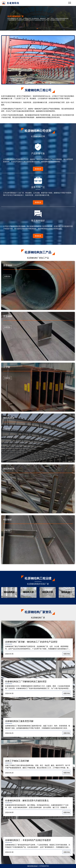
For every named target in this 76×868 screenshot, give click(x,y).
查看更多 (38, 169)
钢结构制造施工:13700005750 (38, 866)
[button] (37, 29)
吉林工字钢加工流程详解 (17, 761)
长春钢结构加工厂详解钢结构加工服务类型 (26, 681)
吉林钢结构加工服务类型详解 (19, 721)
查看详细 (67, 654)
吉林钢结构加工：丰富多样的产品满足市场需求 (28, 840)
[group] (9, 592)
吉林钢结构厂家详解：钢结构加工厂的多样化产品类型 (31, 642)
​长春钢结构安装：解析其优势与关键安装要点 (27, 800)
